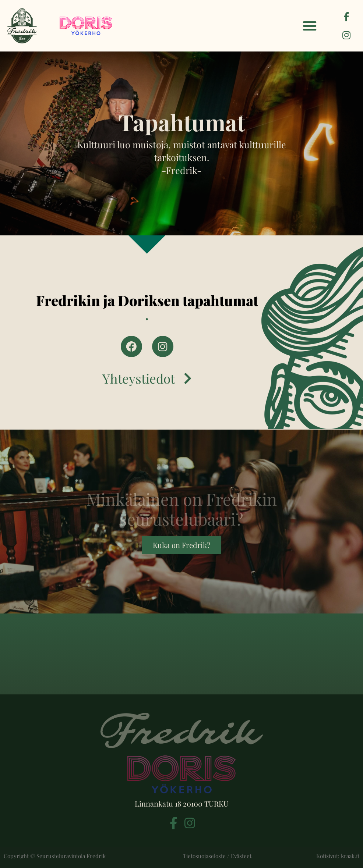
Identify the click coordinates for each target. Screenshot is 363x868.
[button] (310, 26)
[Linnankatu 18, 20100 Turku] (181, 654)
